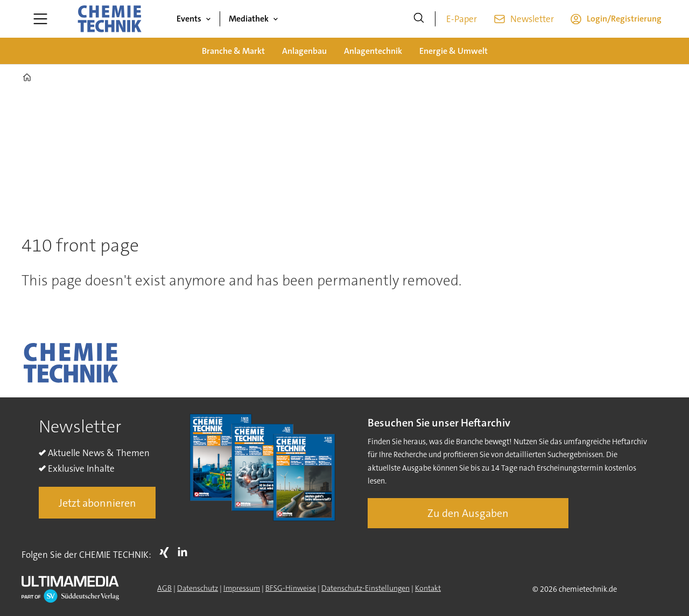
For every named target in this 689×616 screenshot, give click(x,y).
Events (189, 19)
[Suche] (419, 19)
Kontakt (428, 588)
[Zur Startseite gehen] (109, 19)
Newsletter (532, 19)
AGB (164, 588)
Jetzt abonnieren (97, 503)
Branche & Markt (233, 51)
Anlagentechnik (373, 51)
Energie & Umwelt (454, 51)
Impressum (242, 588)
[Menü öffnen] (40, 19)
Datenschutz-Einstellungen (365, 588)
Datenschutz (198, 588)
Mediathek (249, 19)
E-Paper (462, 19)
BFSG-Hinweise (291, 588)
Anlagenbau (304, 51)
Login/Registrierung (624, 19)
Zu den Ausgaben (468, 513)
